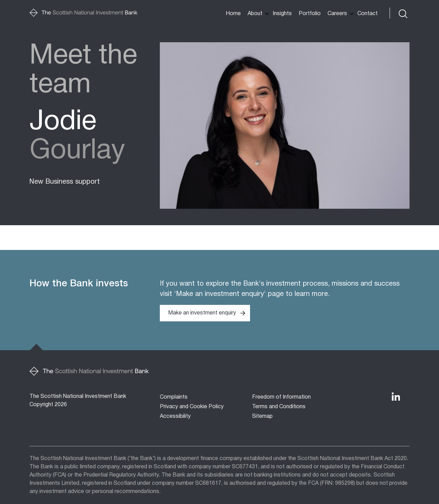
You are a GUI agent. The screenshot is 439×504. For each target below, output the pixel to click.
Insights (282, 14)
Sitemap (262, 416)
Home (233, 14)
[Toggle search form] (402, 13)
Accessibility (175, 416)
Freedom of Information (281, 397)
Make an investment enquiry (202, 313)
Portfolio (310, 14)
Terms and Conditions (279, 407)
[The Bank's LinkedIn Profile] (396, 397)
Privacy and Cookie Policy (192, 407)
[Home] (84, 13)
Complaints (174, 397)
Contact (367, 14)
